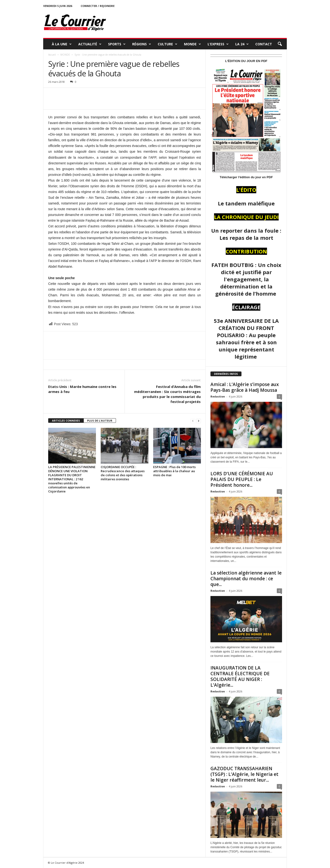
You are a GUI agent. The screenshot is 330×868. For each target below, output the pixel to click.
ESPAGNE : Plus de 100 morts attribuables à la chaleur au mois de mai (174, 471)
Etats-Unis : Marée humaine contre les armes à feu (82, 389)
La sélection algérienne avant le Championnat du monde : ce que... (246, 579)
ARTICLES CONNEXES (66, 421)
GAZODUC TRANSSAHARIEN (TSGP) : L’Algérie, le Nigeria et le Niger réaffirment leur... (244, 774)
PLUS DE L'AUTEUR (100, 421)
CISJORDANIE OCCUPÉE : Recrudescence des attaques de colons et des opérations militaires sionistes (123, 473)
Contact (264, 44)
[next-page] (199, 421)
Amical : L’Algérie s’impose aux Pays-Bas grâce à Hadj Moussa (245, 387)
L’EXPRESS (218, 44)
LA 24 (242, 44)
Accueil (52, 55)
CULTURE (168, 44)
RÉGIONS (142, 44)
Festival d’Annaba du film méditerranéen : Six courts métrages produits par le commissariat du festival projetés (167, 394)
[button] (280, 44)
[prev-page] (193, 421)
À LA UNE (62, 44)
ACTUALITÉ (90, 44)
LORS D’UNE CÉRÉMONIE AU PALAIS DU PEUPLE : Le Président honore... (242, 479)
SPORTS (117, 44)
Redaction (218, 396)
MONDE (192, 44)
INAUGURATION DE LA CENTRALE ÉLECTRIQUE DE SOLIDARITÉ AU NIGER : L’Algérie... (240, 676)
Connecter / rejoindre (98, 6)
